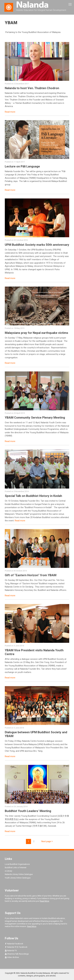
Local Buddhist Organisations (17, 864)
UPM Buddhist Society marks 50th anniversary (37, 245)
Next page (47, 841)
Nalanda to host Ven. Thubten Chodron (32, 88)
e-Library (8, 871)
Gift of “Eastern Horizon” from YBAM (31, 575)
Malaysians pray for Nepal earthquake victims (36, 333)
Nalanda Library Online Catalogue (19, 874)
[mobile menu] (70, 4)
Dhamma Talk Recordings (17, 954)
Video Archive (12, 957)
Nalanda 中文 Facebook (16, 947)
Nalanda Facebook (14, 944)
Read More (45, 901)
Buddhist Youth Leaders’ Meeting (28, 811)
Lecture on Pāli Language (22, 166)
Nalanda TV (11, 951)
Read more (10, 112)
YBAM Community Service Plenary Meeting (35, 418)
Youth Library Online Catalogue (18, 878)
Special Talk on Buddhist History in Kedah (33, 496)
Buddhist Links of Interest (16, 868)
